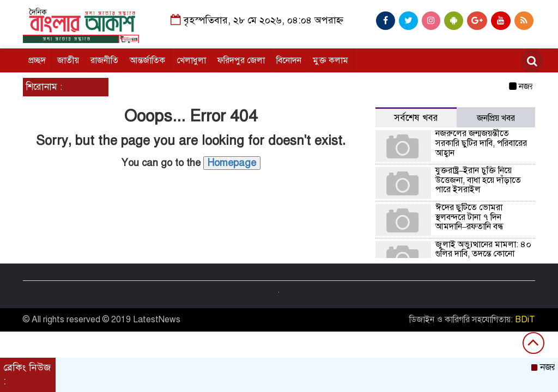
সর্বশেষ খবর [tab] (416, 118)
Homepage (232, 163)
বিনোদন (289, 60)
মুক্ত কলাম (330, 60)
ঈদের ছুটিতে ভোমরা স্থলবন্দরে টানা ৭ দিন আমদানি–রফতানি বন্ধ (469, 217)
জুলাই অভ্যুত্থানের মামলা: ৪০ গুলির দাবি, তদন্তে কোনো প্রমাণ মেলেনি (483, 254)
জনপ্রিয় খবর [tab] (496, 118)
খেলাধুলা (191, 60)
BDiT (525, 320)
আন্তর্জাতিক (147, 60)
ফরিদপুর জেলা (241, 60)
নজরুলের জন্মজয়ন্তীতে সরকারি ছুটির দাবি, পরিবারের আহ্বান (481, 143)
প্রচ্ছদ (37, 60)
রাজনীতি (104, 60)
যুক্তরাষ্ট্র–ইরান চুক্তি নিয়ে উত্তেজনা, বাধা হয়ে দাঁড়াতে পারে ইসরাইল (478, 180)
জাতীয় (68, 60)
